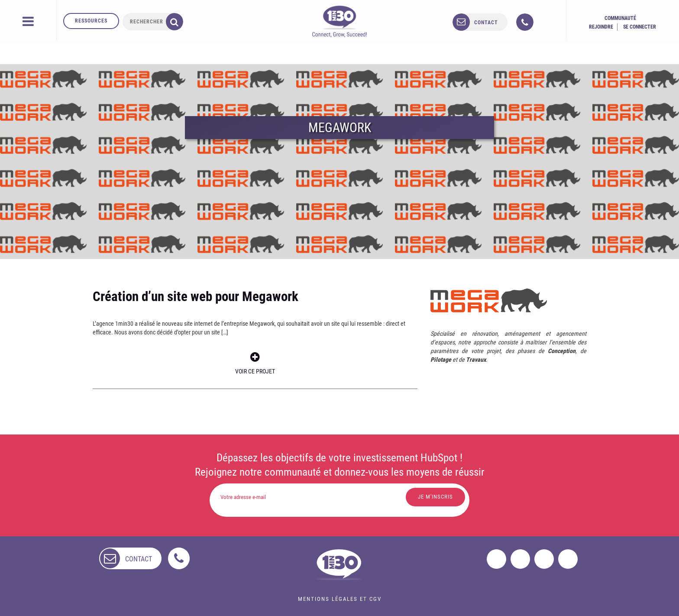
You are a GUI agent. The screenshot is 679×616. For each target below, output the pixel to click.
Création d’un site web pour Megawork (196, 297)
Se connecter (640, 27)
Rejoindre (601, 27)
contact (486, 23)
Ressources (91, 21)
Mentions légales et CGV (340, 599)
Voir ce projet (255, 363)
